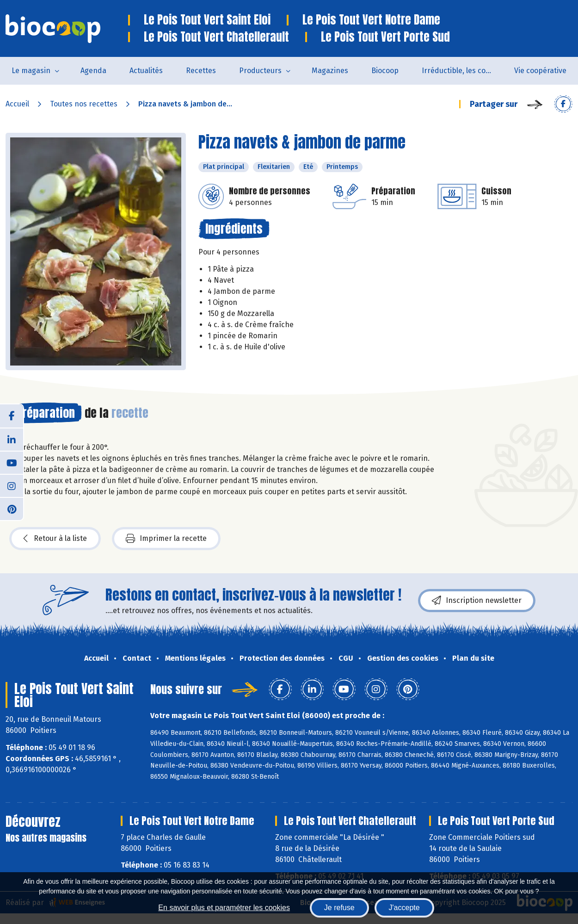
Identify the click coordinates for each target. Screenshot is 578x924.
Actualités (146, 71)
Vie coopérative (540, 71)
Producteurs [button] (260, 71)
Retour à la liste (55, 539)
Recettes (201, 71)
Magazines (330, 71)
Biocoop (385, 71)
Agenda (93, 71)
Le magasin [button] (31, 71)
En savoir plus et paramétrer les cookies (224, 908)
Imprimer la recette (166, 539)
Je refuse (339, 908)
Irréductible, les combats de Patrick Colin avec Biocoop (462, 71)
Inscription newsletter (477, 601)
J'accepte (404, 908)
